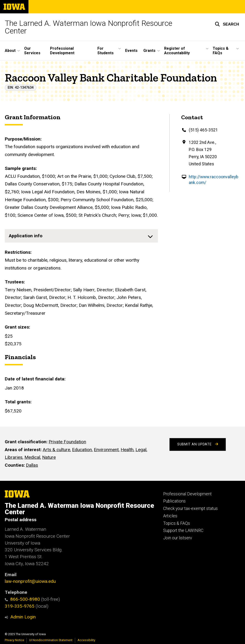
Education (82, 449)
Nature (49, 457)
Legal (141, 449)
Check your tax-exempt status (190, 509)
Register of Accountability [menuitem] (177, 51)
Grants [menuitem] (149, 51)
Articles (170, 516)
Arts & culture (56, 449)
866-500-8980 (22, 599)
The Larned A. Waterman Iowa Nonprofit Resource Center (89, 27)
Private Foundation (67, 442)
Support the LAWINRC (183, 530)
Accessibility (86, 640)
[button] (227, 24)
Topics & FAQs (177, 523)
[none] (81, 236)
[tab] (81, 236)
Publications (174, 501)
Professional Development (187, 494)
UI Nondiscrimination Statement (51, 640)
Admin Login (23, 617)
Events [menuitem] (131, 51)
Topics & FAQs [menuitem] (221, 51)
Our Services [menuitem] (32, 51)
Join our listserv (178, 538)
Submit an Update (198, 444)
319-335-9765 (20, 606)
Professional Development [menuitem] (62, 51)
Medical (32, 457)
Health (127, 449)
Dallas (32, 465)
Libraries (14, 457)
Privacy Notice (14, 640)
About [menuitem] (10, 51)
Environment (106, 449)
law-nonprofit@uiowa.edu (30, 581)
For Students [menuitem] (106, 51)
